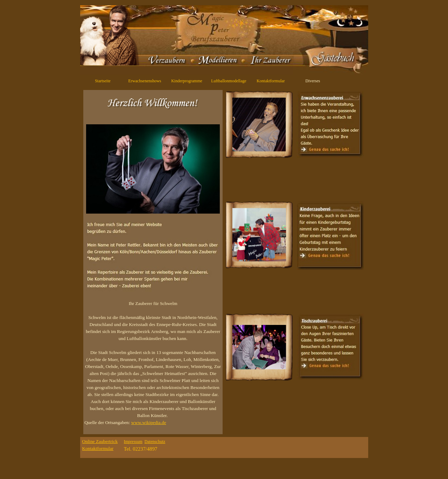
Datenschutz (155, 442)
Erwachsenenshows (145, 81)
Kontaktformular (271, 81)
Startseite (103, 81)
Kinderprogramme (187, 81)
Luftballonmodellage (229, 81)
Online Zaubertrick (100, 441)
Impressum (133, 442)
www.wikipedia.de (149, 422)
